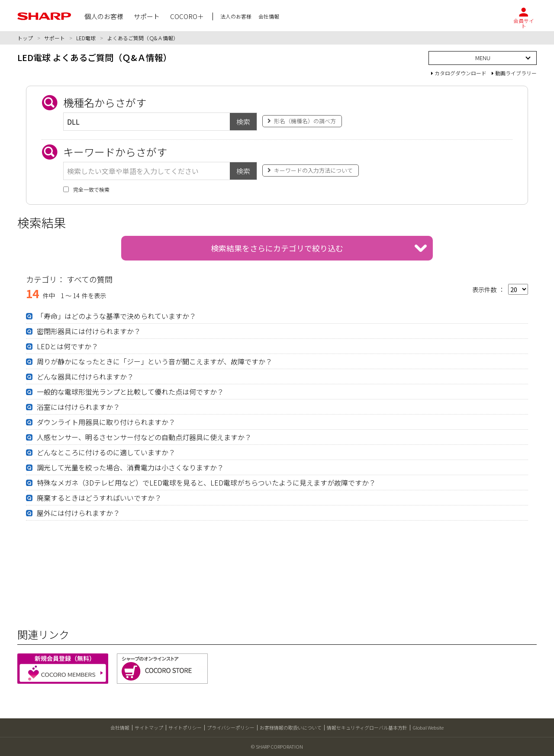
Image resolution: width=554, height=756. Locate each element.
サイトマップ (149, 727)
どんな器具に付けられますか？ (85, 376)
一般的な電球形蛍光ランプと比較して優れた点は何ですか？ (130, 392)
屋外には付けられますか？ (78, 513)
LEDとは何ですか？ (68, 346)
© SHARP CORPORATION (277, 746)
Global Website (428, 727)
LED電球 (86, 38)
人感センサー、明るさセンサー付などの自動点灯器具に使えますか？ (144, 437)
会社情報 (120, 727)
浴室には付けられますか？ (78, 407)
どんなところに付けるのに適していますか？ (106, 452)
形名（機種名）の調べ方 (305, 121)
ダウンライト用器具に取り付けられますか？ (106, 422)
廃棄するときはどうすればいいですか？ (99, 498)
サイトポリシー (185, 727)
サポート (55, 38)
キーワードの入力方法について (313, 170)
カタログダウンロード (459, 73)
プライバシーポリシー (231, 727)
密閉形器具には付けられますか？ (89, 331)
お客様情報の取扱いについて (291, 727)
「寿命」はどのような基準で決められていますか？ (116, 316)
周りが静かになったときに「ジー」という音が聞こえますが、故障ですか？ (155, 361)
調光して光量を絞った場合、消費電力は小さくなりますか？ (130, 467)
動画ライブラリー (514, 73)
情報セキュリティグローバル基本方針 (367, 727)
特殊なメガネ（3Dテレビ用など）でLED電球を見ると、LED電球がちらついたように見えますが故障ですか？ (206, 483)
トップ (25, 38)
